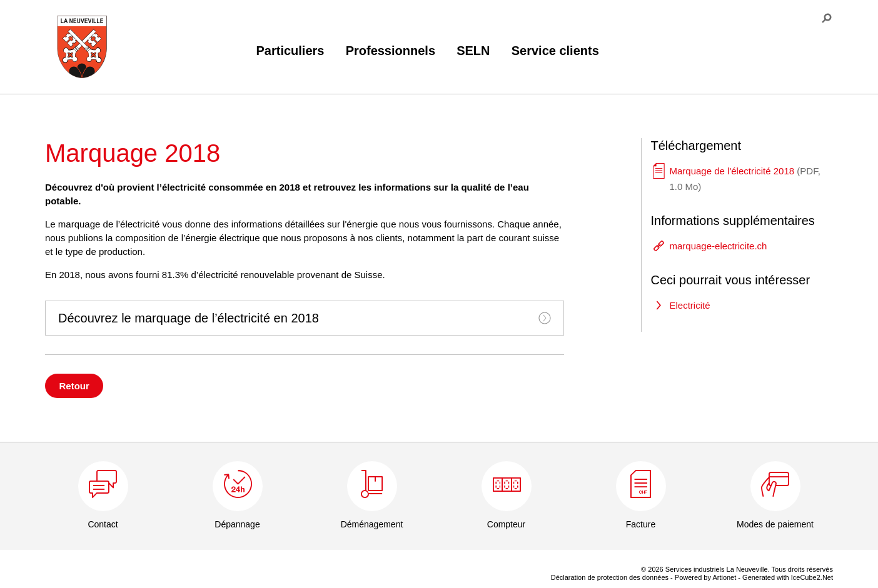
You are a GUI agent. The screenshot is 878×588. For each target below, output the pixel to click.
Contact (103, 524)
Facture (641, 524)
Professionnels (391, 51)
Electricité (690, 305)
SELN (473, 51)
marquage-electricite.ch (719, 246)
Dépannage (237, 524)
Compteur (506, 524)
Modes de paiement (775, 524)
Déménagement (372, 524)
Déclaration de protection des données (610, 577)
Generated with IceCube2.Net (788, 577)
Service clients (555, 51)
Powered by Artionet (705, 577)
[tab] (305, 318)
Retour (74, 386)
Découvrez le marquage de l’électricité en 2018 (305, 318)
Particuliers (290, 51)
